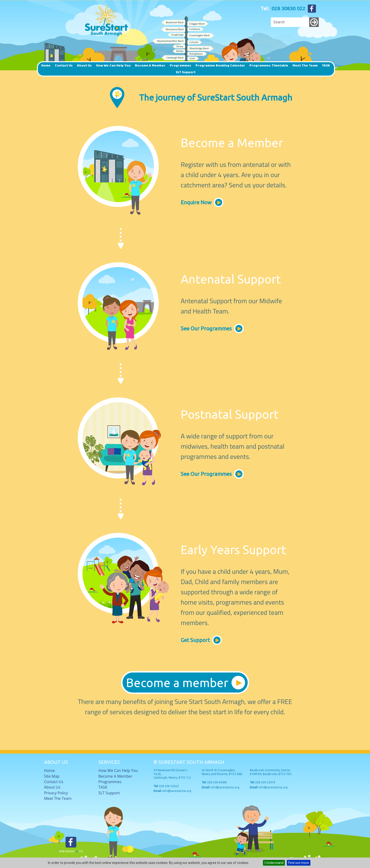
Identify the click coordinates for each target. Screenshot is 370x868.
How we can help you (113, 66)
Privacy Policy (56, 793)
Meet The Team (305, 66)
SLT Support (186, 72)
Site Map (52, 776)
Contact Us (64, 66)
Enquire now (196, 202)
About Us (84, 66)
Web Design (67, 851)
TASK (326, 66)
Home (46, 66)
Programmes (180, 66)
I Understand (274, 863)
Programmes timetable (269, 66)
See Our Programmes (206, 328)
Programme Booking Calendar (220, 66)
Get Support (195, 640)
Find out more (299, 863)
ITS (81, 851)
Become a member (150, 66)
